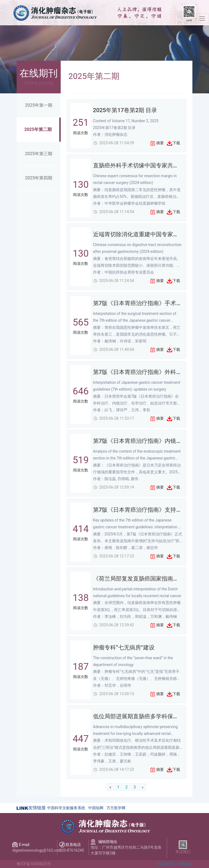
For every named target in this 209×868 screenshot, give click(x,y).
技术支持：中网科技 (175, 864)
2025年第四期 (39, 178)
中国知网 (96, 808)
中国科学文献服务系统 (66, 808)
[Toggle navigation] (202, 18)
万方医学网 (116, 808)
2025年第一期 (39, 105)
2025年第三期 (39, 154)
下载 (176, 143)
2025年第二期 (38, 129)
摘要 (160, 143)
